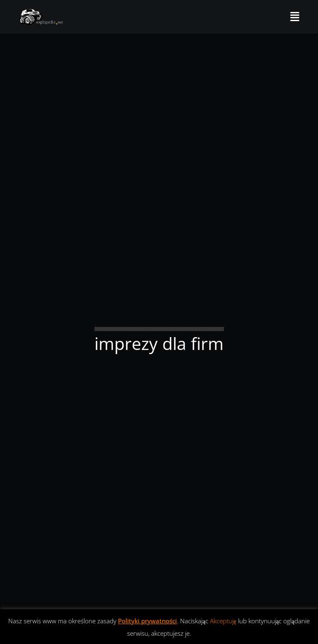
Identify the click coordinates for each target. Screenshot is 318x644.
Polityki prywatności (147, 621)
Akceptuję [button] (223, 621)
